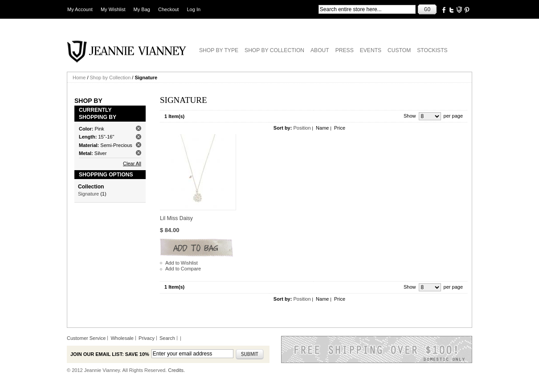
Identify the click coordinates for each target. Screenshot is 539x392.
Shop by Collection (110, 78)
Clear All (132, 163)
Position (302, 128)
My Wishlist (113, 9)
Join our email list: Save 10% (110, 354)
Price (340, 128)
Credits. (176, 370)
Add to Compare (183, 269)
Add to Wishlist (182, 263)
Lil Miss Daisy (176, 218)
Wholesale (122, 338)
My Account (80, 9)
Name (322, 128)
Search (167, 338)
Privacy (147, 338)
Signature (88, 194)
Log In (194, 9)
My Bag (142, 9)
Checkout (168, 9)
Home (79, 78)
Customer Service (86, 338)
